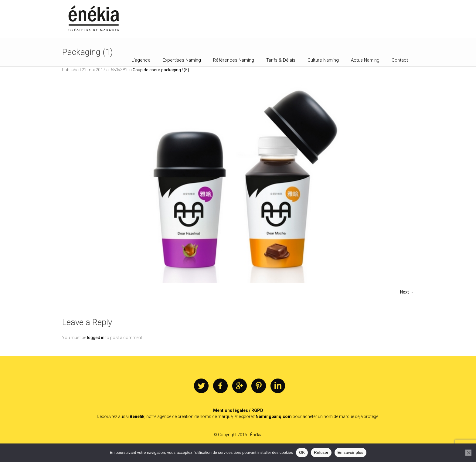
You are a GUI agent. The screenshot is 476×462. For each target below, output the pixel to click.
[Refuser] (468, 453)
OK (302, 452)
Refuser (321, 452)
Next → (407, 292)
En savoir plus (350, 452)
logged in (96, 338)
